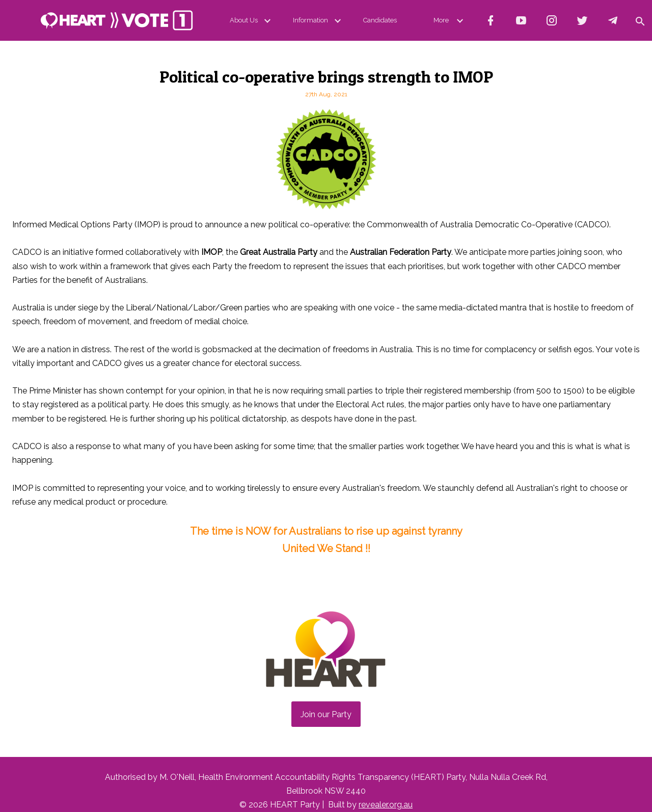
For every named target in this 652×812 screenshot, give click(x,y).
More (450, 20)
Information (319, 20)
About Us (252, 20)
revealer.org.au (386, 805)
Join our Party (326, 714)
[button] (640, 20)
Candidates (380, 20)
